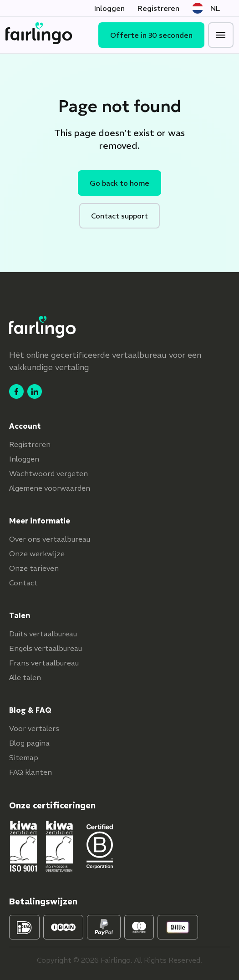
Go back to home (119, 183)
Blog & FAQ (30, 710)
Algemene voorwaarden (50, 488)
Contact (23, 583)
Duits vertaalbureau (43, 634)
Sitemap (24, 757)
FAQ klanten (31, 772)
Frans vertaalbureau (44, 663)
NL (206, 8)
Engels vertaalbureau (46, 648)
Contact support (119, 216)
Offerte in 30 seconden (151, 35)
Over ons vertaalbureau (50, 539)
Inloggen (109, 8)
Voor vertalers (34, 728)
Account (25, 426)
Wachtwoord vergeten (48, 473)
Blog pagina (29, 743)
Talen (20, 615)
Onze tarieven (34, 568)
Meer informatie (40, 521)
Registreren (158, 8)
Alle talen (25, 677)
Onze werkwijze (37, 553)
